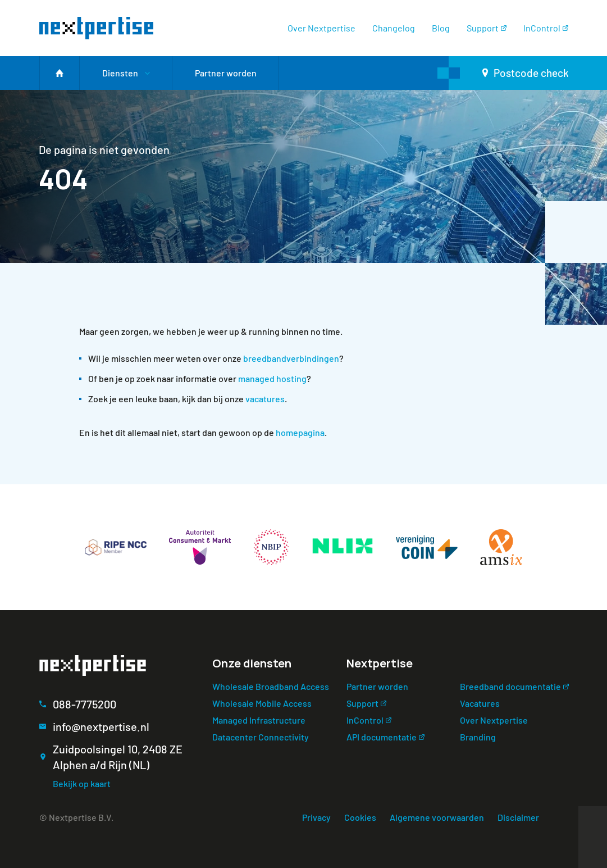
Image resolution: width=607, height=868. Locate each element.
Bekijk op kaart (82, 783)
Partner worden (377, 686)
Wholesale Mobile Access (262, 703)
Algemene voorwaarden (437, 817)
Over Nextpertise (321, 28)
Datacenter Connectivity (261, 737)
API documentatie (382, 737)
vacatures (265, 399)
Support (483, 28)
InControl (542, 28)
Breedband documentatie (510, 686)
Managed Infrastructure (259, 720)
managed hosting (272, 378)
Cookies (360, 817)
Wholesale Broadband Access (271, 686)
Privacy (316, 817)
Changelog (394, 28)
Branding (478, 737)
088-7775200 (85, 704)
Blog (441, 28)
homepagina (300, 432)
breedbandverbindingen (291, 358)
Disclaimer (518, 817)
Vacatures (480, 703)
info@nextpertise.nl (101, 726)
